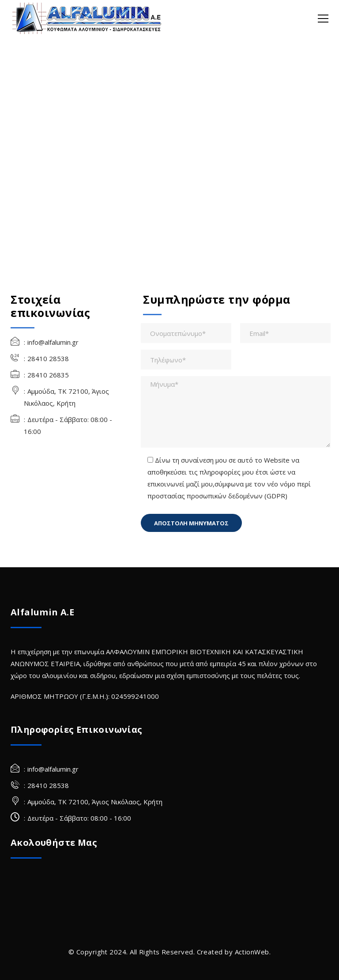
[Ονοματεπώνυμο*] (186, 333)
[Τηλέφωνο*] (186, 360)
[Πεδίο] (191, 523)
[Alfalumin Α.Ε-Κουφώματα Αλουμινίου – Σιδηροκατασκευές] (88, 18)
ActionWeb (252, 952)
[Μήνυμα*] (236, 412)
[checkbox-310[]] (150, 460)
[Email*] (285, 333)
